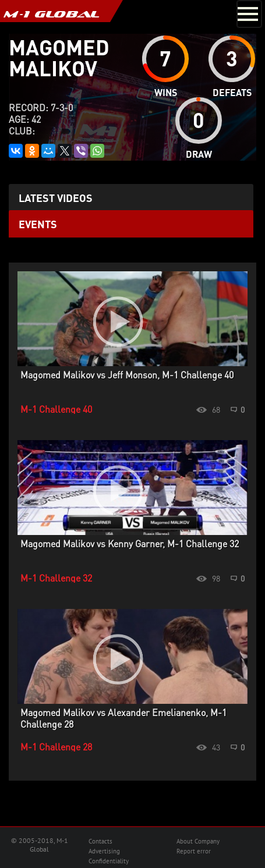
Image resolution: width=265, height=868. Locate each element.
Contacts (100, 841)
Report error (194, 851)
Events (38, 224)
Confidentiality (109, 861)
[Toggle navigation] (249, 14)
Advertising (104, 851)
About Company (198, 841)
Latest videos (56, 198)
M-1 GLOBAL (51, 14)
